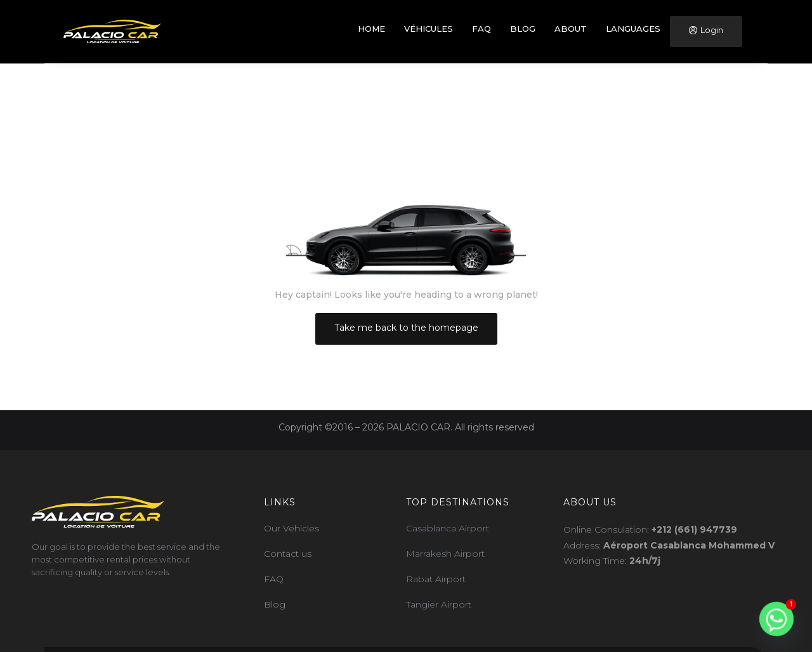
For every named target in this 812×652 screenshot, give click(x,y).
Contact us (288, 554)
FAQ (274, 579)
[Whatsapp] (776, 619)
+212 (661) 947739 (694, 529)
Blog (275, 604)
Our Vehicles (291, 528)
